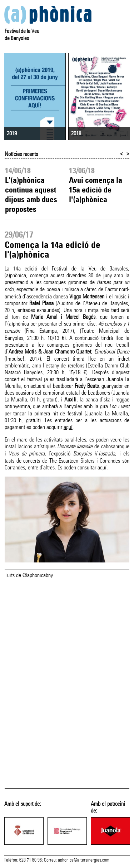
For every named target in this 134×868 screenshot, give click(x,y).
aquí (68, 427)
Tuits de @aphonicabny (29, 575)
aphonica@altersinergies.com (84, 860)
